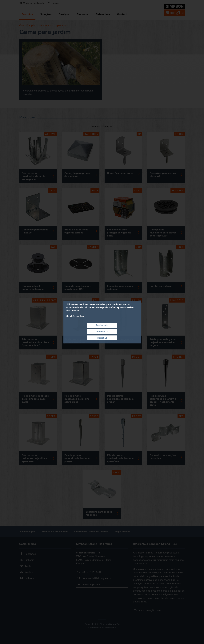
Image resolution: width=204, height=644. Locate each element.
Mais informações (75, 316)
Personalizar (102, 331)
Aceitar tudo (102, 325)
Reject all (102, 338)
